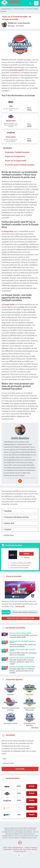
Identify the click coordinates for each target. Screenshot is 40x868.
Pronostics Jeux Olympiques (29, 709)
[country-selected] (19, 856)
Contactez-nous (17, 849)
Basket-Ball (9, 523)
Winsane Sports (11, 137)
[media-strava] (20, 481)
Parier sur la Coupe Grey (15, 156)
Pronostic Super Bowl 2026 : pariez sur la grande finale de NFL (24, 636)
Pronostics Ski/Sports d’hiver (17, 517)
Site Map (34, 849)
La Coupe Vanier (8, 304)
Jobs (24, 849)
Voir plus (35, 728)
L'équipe (27, 848)
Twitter (29, 849)
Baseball (8, 511)
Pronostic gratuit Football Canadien (20, 165)
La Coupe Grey (8, 231)
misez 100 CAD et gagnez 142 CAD (21, 618)
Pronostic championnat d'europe (11, 709)
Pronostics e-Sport (11, 723)
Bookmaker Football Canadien (17, 152)
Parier (26, 554)
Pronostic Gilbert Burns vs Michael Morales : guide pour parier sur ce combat (22, 671)
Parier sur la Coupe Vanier (16, 161)
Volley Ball (29, 695)
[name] (20, 759)
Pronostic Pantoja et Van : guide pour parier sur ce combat (23, 646)
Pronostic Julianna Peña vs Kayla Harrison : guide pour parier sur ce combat (22, 662)
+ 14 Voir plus (8, 535)
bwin (11, 106)
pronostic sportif (17, 70)
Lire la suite (20, 607)
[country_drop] (22, 856)
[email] (20, 763)
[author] (4, 25)
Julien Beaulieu (20, 438)
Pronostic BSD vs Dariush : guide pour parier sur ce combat (23, 654)
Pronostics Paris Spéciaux (29, 724)
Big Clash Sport (11, 121)
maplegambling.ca (18, 848)
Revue (25, 557)
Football (8, 529)
